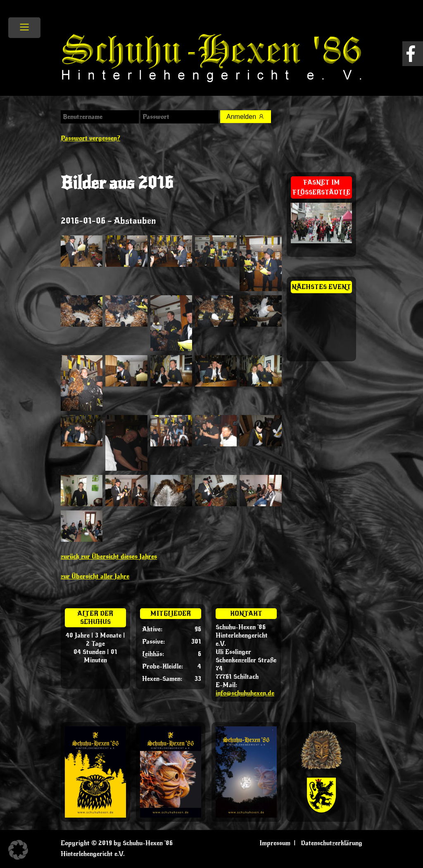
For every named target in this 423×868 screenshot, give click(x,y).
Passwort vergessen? (90, 138)
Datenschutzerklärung (332, 843)
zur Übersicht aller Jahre (95, 576)
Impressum (275, 843)
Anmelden (246, 117)
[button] (18, 850)
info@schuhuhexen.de (245, 693)
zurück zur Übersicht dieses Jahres (109, 557)
